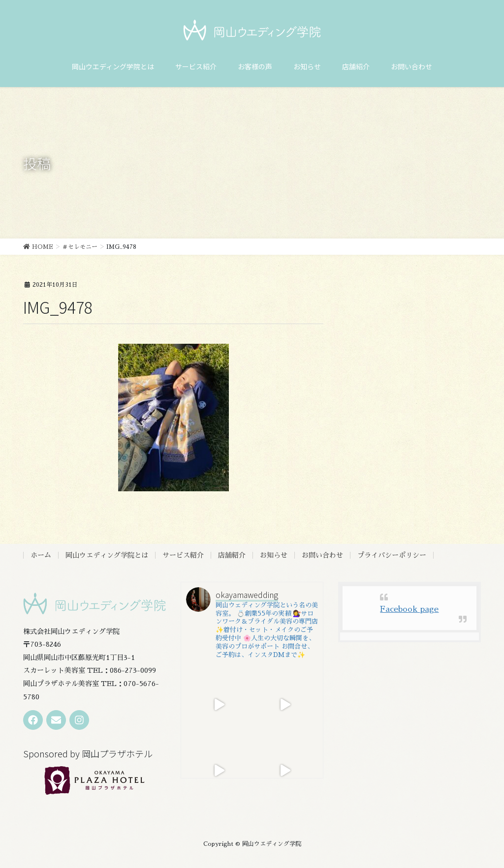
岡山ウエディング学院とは (107, 555)
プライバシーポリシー (392, 555)
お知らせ (274, 555)
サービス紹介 (183, 555)
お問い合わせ (322, 555)
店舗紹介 (232, 555)
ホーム (41, 555)
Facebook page (409, 609)
